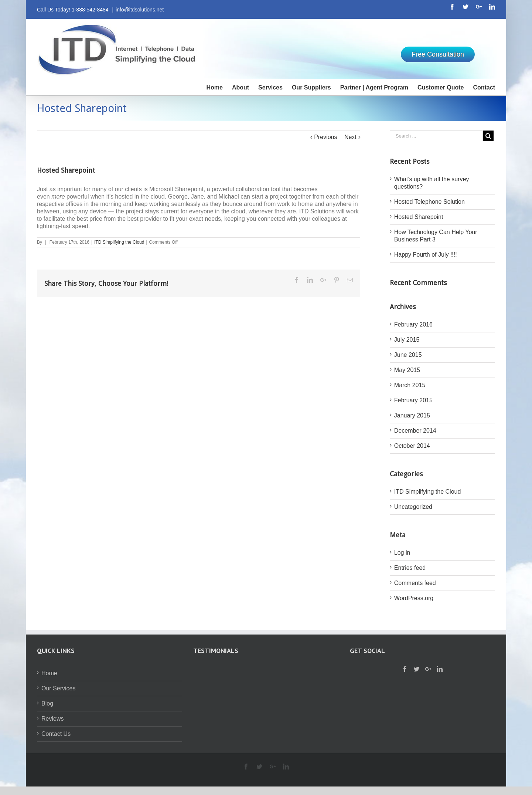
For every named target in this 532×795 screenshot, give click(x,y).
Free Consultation (438, 54)
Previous (325, 137)
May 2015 (407, 370)
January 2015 (412, 415)
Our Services (58, 688)
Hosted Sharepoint (419, 217)
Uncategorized (413, 507)
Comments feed (415, 583)
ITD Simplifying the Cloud (119, 242)
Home (49, 673)
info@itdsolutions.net (140, 10)
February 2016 (413, 324)
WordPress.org (414, 598)
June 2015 (408, 355)
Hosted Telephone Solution (429, 202)
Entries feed (410, 568)
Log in (402, 553)
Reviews (52, 719)
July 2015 (407, 340)
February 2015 (413, 400)
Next (350, 137)
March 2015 (410, 385)
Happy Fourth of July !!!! (426, 255)
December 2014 (415, 431)
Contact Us (56, 734)
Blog (47, 703)
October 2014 (412, 446)
